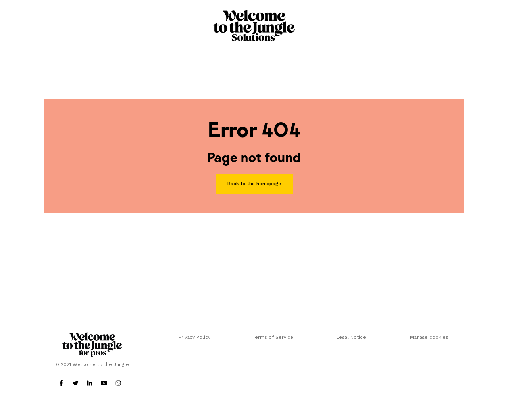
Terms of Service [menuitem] (273, 337)
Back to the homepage (254, 184)
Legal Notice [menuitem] (351, 337)
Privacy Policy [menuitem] (194, 337)
